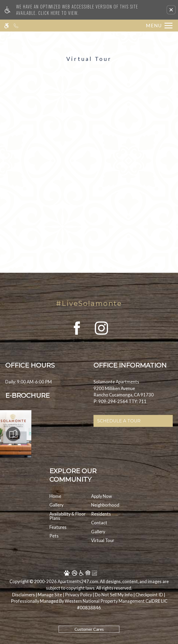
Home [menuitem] (55, 496)
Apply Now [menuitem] (102, 496)
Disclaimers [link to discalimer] (24, 595)
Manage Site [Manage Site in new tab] (50, 595)
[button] (171, 10)
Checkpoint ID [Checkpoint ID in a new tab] (149, 595)
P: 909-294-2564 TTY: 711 (120, 401)
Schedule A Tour (119, 421)
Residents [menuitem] (101, 514)
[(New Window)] (77, 335)
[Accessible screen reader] (6, 26)
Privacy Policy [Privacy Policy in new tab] (78, 595)
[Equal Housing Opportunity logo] (81, 574)
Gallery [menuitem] (56, 505)
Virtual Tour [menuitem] (103, 540)
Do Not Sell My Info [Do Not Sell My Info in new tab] (114, 595)
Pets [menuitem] (54, 536)
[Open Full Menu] (158, 26)
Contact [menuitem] (99, 523)
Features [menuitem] (58, 527)
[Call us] (16, 26)
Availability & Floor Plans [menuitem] (67, 516)
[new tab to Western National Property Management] (116, 604)
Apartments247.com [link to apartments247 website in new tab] (78, 581)
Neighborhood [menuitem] (105, 505)
